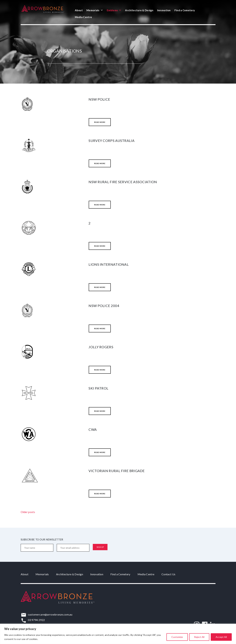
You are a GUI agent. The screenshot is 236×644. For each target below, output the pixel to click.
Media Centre (83, 17)
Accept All (221, 637)
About (79, 10)
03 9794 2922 (36, 620)
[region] (118, 634)
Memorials (95, 10)
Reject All (199, 637)
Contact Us (168, 574)
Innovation (164, 10)
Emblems (114, 10)
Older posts (28, 512)
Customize (177, 637)
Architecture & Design (139, 10)
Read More (100, 122)
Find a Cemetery (185, 10)
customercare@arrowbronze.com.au (50, 614)
